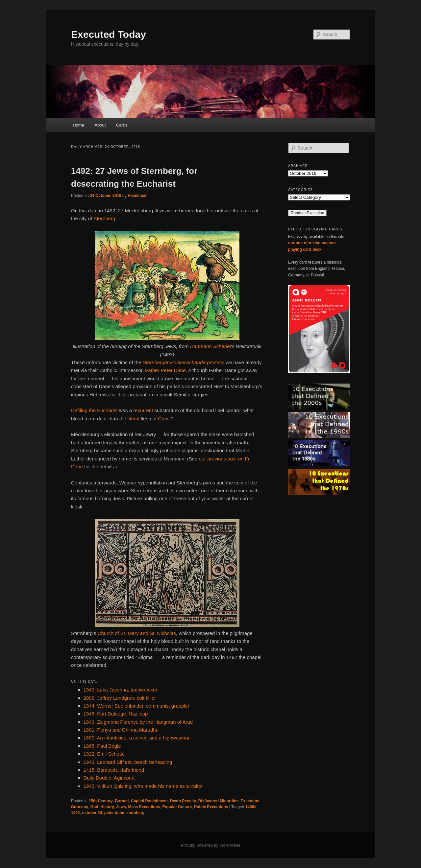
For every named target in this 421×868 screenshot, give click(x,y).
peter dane (114, 813)
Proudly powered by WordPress (210, 845)
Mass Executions (144, 807)
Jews (121, 807)
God (94, 807)
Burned (122, 801)
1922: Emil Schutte (104, 754)
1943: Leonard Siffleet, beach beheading (128, 762)
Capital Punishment (149, 801)
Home (78, 125)
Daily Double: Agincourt (109, 778)
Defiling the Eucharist (94, 410)
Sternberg (104, 218)
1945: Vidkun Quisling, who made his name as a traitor (143, 786)
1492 (75, 813)
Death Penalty (183, 801)
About (100, 125)
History (107, 807)
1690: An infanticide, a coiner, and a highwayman (137, 738)
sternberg (135, 813)
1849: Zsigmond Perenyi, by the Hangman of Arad (138, 722)
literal (134, 419)
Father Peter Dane (165, 370)
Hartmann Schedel (210, 346)
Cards (122, 125)
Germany (80, 807)
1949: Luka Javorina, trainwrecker (121, 690)
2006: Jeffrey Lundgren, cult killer (120, 698)
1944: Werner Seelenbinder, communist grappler (136, 706)
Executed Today (109, 34)
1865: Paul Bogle (102, 746)
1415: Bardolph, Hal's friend (114, 770)
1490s (251, 807)
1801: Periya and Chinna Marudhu (121, 730)
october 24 (92, 813)
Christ (164, 419)
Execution (250, 801)
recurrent (143, 410)
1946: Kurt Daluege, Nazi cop (116, 714)
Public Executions (211, 807)
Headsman (138, 196)
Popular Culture (177, 807)
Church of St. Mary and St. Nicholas (137, 633)
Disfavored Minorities (218, 801)
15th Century (100, 801)
